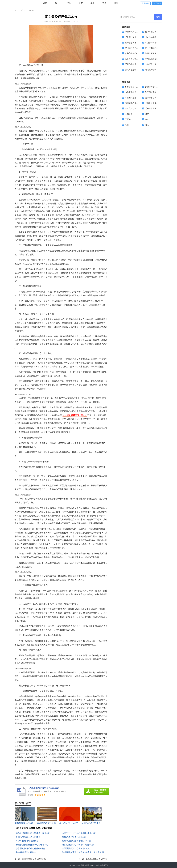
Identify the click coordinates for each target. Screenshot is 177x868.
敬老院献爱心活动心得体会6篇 (34, 859)
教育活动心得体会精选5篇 (74, 837)
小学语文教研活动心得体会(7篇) (30, 848)
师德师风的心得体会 (133, 32)
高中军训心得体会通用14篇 (136, 59)
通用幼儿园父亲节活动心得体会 (76, 841)
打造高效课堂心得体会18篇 (136, 37)
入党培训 (129, 114)
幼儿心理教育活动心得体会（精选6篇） (34, 833)
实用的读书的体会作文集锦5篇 (138, 48)
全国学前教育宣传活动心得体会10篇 (32, 845)
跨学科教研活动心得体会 (27, 841)
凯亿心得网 (85, 865)
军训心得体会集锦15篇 (155, 43)
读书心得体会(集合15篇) (135, 53)
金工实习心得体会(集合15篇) (137, 109)
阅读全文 (67, 22)
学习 (93, 3)
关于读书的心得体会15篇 (156, 48)
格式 (147, 119)
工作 (104, 3)
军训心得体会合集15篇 (134, 64)
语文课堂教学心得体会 (134, 70)
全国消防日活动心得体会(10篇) (76, 848)
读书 (147, 125)
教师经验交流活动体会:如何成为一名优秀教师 (83, 852)
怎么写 (31, 11)
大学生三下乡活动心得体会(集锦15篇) (79, 833)
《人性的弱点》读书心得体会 (157, 37)
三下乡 (128, 119)
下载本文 (75, 22)
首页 (45, 3)
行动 (69, 3)
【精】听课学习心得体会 (156, 103)
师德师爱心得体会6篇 (134, 103)
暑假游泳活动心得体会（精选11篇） (78, 845)
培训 (116, 3)
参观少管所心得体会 (154, 87)
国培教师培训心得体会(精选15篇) (159, 70)
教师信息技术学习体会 (134, 43)
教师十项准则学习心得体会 (157, 53)
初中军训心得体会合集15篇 (157, 32)
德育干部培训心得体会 (155, 98)
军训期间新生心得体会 (134, 98)
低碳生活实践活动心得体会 (97, 859)
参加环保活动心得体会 (26, 852)
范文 (57, 3)
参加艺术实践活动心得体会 (28, 837)
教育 (81, 3)
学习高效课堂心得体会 (155, 59)
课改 (147, 114)
